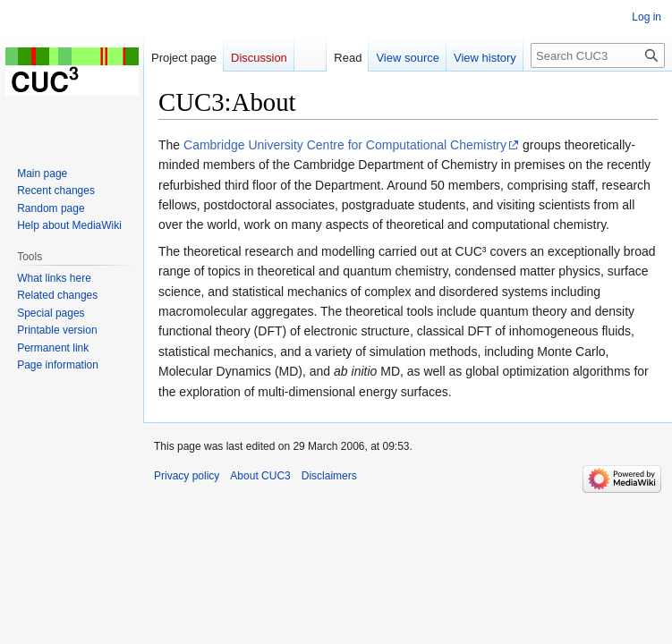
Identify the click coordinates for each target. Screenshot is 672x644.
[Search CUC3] (598, 55)
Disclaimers (329, 476)
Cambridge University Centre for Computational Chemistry (345, 145)
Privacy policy (187, 476)
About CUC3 (260, 476)
